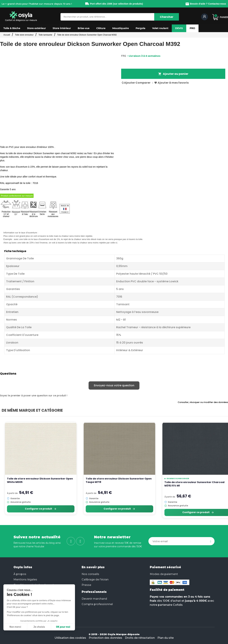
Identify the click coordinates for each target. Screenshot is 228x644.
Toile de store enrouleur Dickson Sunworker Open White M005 (40, 480)
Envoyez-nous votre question (114, 385)
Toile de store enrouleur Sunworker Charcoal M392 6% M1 (194, 484)
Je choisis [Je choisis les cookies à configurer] (16, 627)
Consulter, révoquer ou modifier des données (203, 402)
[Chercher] (167, 17)
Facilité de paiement (167, 590)
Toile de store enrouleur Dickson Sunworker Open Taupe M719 (119, 480)
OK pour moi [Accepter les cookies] (40, 627)
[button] (12, 28)
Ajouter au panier (173, 74)
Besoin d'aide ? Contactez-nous (206, 4)
